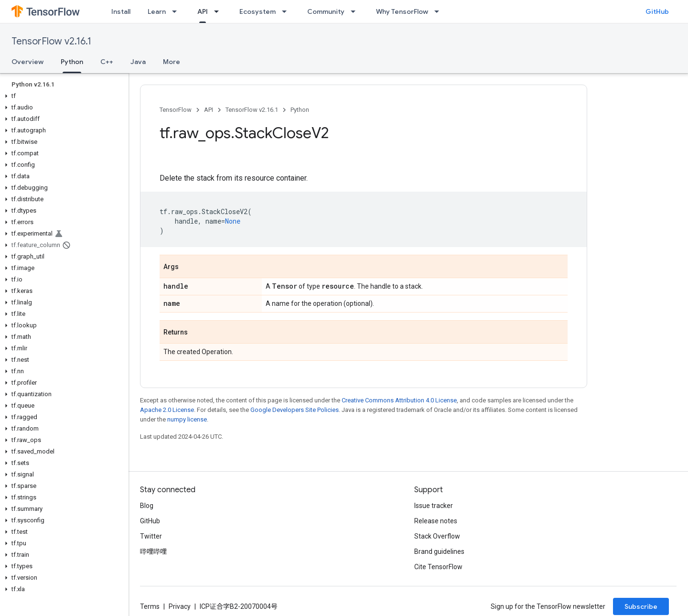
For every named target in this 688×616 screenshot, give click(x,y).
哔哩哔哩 (153, 551)
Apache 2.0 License (167, 410)
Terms (150, 606)
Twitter (151, 536)
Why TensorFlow (402, 11)
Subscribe (641, 606)
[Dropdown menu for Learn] (177, 11)
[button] (62, 96)
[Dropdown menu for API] (219, 11)
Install (121, 11)
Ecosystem (258, 11)
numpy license (187, 419)
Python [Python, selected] (72, 62)
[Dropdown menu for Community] (356, 11)
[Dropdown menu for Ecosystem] (287, 11)
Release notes (436, 521)
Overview (27, 62)
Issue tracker (434, 506)
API (209, 110)
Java (138, 62)
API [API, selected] (203, 11)
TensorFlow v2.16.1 (51, 41)
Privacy (180, 606)
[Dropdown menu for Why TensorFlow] (440, 11)
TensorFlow (176, 110)
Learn (157, 11)
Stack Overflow (437, 536)
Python (300, 110)
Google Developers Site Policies (295, 410)
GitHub (657, 11)
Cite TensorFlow (438, 567)
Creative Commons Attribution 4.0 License (399, 400)
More (172, 62)
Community (326, 11)
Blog (147, 506)
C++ (107, 62)
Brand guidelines (439, 551)
